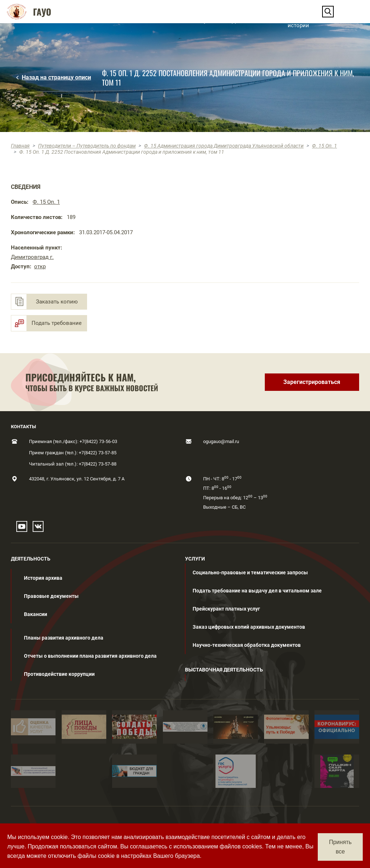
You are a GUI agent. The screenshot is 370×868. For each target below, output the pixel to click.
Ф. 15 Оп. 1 (324, 146)
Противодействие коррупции (59, 674)
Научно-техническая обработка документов (247, 645)
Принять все (340, 847)
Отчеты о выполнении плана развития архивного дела (90, 656)
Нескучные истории (302, 21)
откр (40, 266)
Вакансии (36, 614)
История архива (43, 578)
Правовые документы (51, 596)
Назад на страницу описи (56, 77)
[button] (73, 21)
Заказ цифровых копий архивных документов (249, 627)
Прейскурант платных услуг (226, 609)
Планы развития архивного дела (64, 638)
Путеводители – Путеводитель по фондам (87, 146)
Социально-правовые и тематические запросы (250, 573)
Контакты (344, 21)
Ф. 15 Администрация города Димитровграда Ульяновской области (224, 146)
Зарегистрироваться (312, 382)
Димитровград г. (32, 257)
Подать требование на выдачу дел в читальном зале (257, 591)
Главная (20, 146)
